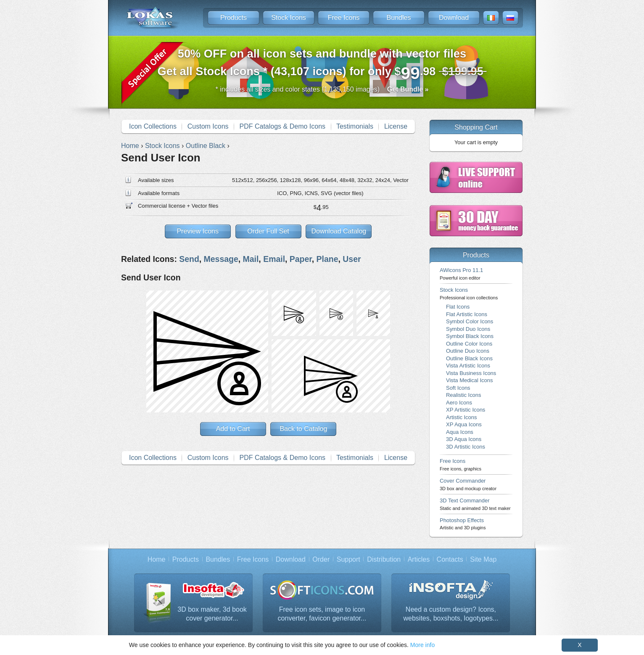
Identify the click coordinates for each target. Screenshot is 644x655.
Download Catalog (339, 231)
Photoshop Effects (463, 524)
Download (454, 17)
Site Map (483, 559)
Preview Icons (198, 231)
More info (422, 645)
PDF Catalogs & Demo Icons (283, 126)
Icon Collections (153, 126)
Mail (251, 259)
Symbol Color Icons (470, 321)
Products (234, 17)
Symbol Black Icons (470, 336)
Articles (419, 559)
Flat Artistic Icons (467, 314)
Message (221, 259)
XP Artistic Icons (466, 410)
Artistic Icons (461, 417)
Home (157, 559)
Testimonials (355, 126)
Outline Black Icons (469, 358)
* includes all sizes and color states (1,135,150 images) (322, 89)
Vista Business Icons (471, 373)
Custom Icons (208, 126)
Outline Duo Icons (468, 351)
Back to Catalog (303, 429)
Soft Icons (458, 388)
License (396, 126)
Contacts (450, 559)
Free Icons (344, 17)
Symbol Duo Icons (468, 329)
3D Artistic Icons (466, 447)
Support (348, 559)
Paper (301, 259)
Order (321, 559)
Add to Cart (233, 429)
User (352, 259)
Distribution (384, 559)
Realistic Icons (464, 395)
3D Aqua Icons (464, 439)
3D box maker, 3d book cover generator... (212, 614)
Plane (327, 259)
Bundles (399, 17)
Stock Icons (289, 17)
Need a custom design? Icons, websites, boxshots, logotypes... (451, 614)
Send (189, 259)
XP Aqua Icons (464, 424)
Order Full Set (268, 231)
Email (274, 259)
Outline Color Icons (469, 344)
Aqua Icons (460, 432)
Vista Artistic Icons (468, 366)
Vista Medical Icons (469, 380)
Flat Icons (458, 307)
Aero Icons (459, 403)
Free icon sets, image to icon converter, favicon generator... (322, 614)
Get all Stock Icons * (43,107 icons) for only (322, 65)
